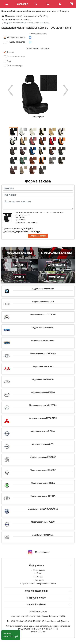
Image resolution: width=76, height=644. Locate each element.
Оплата (39, 577)
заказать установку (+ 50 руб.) (19, 229)
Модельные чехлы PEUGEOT (43, 457)
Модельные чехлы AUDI (43, 302)
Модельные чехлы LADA (43, 379)
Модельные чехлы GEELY (43, 341)
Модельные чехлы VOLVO (43, 522)
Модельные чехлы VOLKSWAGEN (43, 509)
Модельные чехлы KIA (43, 366)
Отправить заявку (38, 236)
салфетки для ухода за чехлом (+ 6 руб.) (23, 232)
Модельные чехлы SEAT (43, 535)
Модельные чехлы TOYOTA (43, 496)
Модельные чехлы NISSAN (43, 431)
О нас (39, 573)
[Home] (3, 16)
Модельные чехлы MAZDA (43, 392)
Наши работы (39, 570)
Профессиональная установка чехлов (39, 584)
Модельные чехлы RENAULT (43, 470)
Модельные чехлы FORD (43, 328)
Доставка (39, 580)
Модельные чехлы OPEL (43, 444)
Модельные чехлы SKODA (43, 483)
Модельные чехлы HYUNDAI (43, 353)
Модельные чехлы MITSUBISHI (43, 418)
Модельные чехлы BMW (43, 289)
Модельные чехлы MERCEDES (43, 405)
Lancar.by (22, 4)
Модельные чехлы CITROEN (43, 315)
